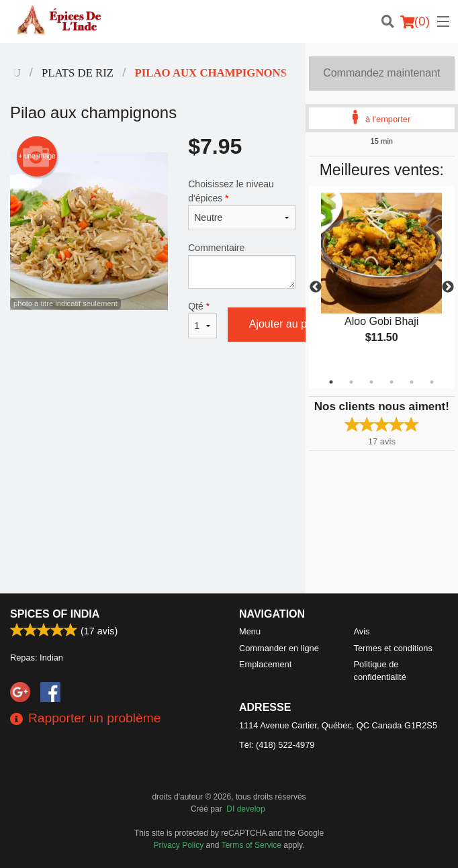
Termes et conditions (393, 648)
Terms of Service (251, 845)
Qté (202, 320)
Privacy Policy (179, 845)
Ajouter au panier (290, 324)
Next (448, 287)
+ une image (37, 156)
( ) (415, 21)
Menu (250, 631)
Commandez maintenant (381, 73)
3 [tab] (371, 382)
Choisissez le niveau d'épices (241, 204)
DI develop (245, 809)
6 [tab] (432, 382)
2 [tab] (351, 382)
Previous (316, 287)
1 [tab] (331, 382)
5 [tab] (412, 382)
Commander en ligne (279, 648)
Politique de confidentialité (380, 671)
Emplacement (265, 664)
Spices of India (55, 614)
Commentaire (241, 266)
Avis (362, 631)
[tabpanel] (382, 279)
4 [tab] (392, 382)
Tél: (277, 745)
